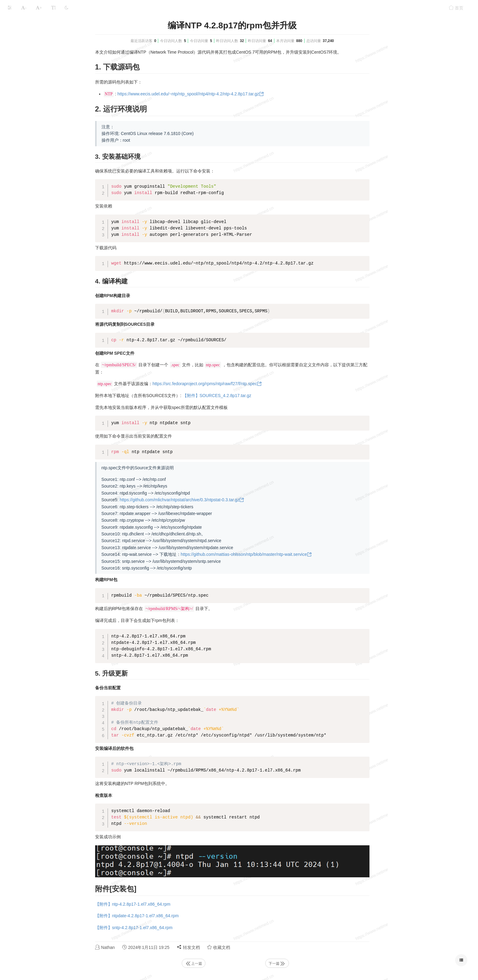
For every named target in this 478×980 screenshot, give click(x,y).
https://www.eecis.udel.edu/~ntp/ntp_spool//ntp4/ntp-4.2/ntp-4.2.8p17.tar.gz (234, 94)
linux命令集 (18, 74)
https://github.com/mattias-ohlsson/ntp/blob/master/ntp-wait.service (290, 554)
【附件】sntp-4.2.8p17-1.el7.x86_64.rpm (180, 928)
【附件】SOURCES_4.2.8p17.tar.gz (263, 396)
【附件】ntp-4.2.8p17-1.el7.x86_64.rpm (178, 904)
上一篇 (239, 964)
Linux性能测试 (21, 86)
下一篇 (323, 964)
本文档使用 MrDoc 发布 (24, 103)
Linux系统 (47, 22)
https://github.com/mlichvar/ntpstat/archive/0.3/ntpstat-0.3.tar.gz (225, 500)
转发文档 (234, 947)
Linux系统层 (19, 50)
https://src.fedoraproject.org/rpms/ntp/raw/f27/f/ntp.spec (250, 384)
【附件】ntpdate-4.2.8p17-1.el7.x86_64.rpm (183, 916)
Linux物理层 (19, 39)
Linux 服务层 (20, 62)
